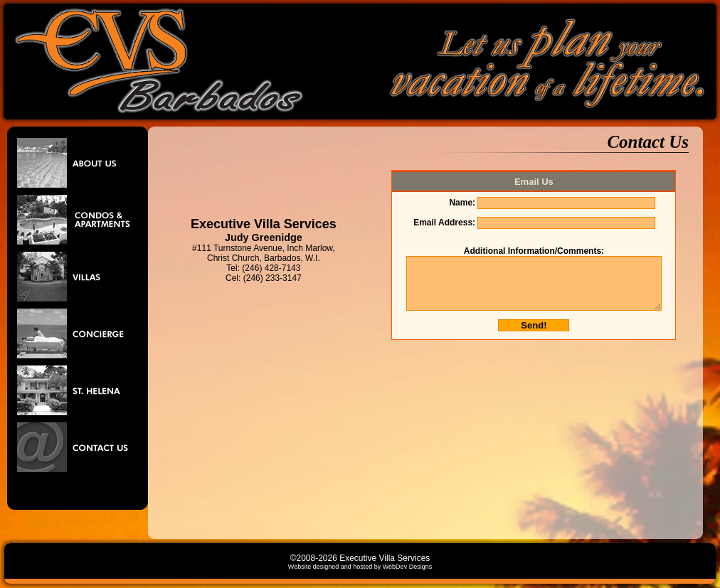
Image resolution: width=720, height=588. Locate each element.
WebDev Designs (407, 567)
